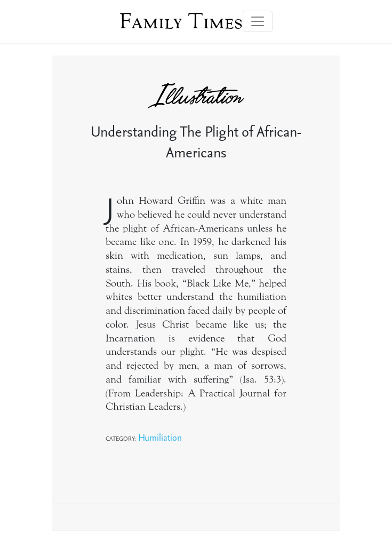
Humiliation (160, 437)
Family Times (181, 21)
